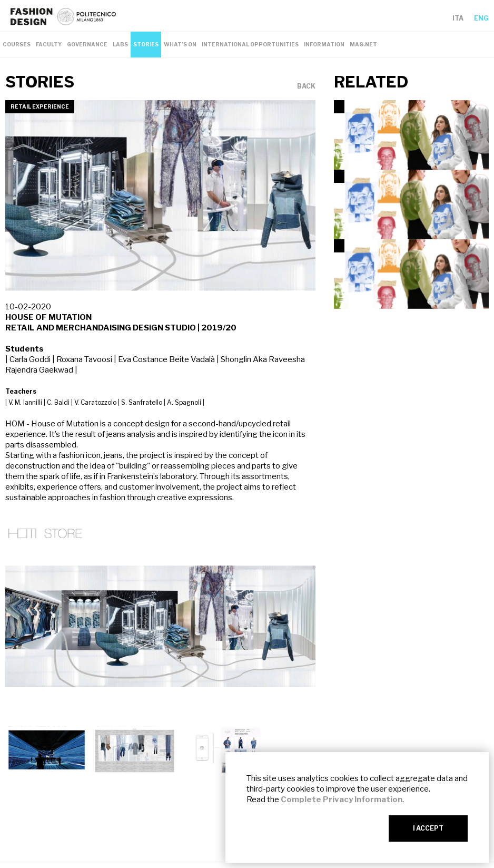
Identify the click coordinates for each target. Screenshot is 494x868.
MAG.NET (363, 44)
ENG (481, 18)
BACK (306, 86)
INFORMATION (324, 44)
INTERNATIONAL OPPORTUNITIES (250, 44)
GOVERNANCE (87, 44)
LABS (120, 44)
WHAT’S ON (180, 44)
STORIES (146, 44)
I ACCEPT (428, 828)
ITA (458, 18)
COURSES (17, 44)
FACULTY (49, 44)
